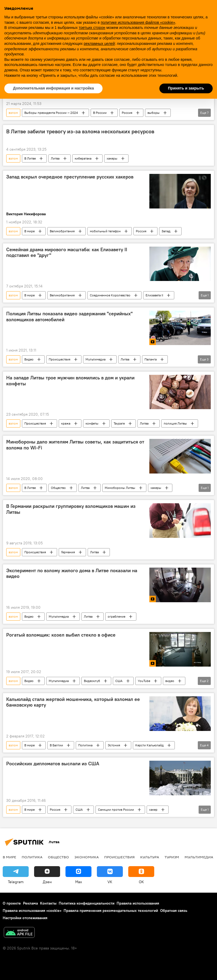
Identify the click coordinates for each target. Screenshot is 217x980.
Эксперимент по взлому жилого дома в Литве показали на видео (72, 574)
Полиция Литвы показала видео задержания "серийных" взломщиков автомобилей (69, 317)
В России (100, 113)
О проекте (12, 903)
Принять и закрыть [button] (186, 88)
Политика (85, 745)
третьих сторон (92, 28)
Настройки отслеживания (25, 918)
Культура (150, 857)
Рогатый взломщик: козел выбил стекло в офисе (61, 635)
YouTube (144, 681)
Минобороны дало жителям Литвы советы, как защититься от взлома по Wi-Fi (75, 445)
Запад (166, 231)
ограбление (116, 616)
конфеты (92, 423)
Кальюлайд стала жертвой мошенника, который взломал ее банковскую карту (73, 702)
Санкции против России (116, 810)
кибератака (83, 158)
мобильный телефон (105, 231)
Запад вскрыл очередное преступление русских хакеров (70, 177)
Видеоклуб (92, 681)
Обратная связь (174, 911)
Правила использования (138, 903)
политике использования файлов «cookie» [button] (138, 22)
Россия (127, 113)
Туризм (172, 857)
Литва (55, 158)
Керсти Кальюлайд (149, 745)
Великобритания (62, 231)
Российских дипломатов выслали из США (53, 764)
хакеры (112, 158)
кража (66, 423)
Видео (29, 359)
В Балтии (56, 745)
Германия (68, 552)
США (119, 681)
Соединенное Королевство (110, 295)
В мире (29, 231)
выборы (154, 113)
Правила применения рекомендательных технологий (111, 911)
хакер (153, 810)
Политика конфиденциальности (87, 903)
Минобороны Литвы (120, 488)
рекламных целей (99, 44)
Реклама (30, 903)
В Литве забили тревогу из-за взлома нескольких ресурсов (80, 131)
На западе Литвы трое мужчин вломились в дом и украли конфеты (70, 381)
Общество (58, 488)
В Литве (30, 158)
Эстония (114, 745)
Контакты (48, 903)
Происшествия (60, 359)
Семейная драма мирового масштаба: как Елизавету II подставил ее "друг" (67, 253)
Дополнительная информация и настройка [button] (53, 88)
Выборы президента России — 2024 (51, 113)
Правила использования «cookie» (32, 911)
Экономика (87, 857)
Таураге (119, 423)
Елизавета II (154, 295)
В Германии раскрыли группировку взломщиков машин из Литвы (71, 509)
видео (170, 681)
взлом (13, 113)
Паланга (151, 359)
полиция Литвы (175, 423)
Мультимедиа (96, 359)
